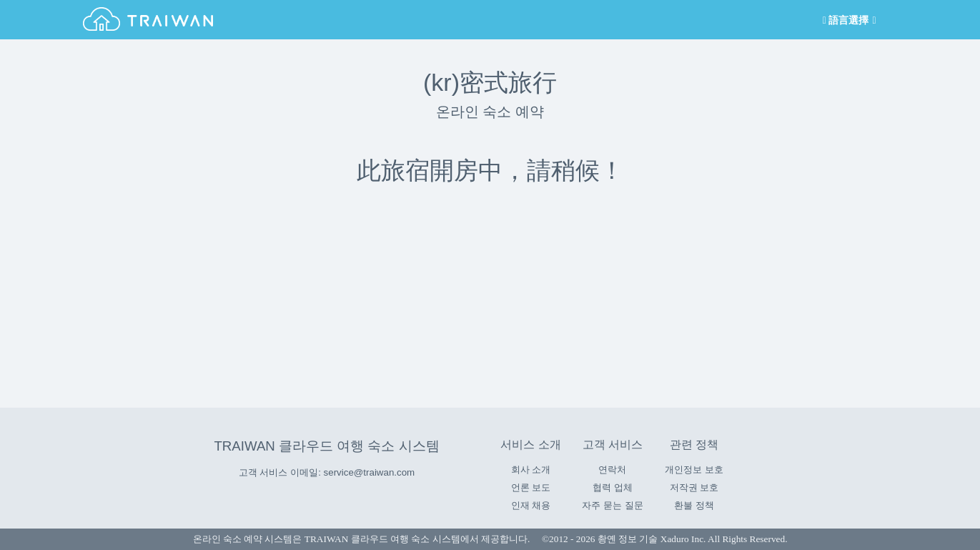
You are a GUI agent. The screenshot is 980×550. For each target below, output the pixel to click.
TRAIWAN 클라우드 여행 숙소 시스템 (326, 446)
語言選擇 (848, 20)
